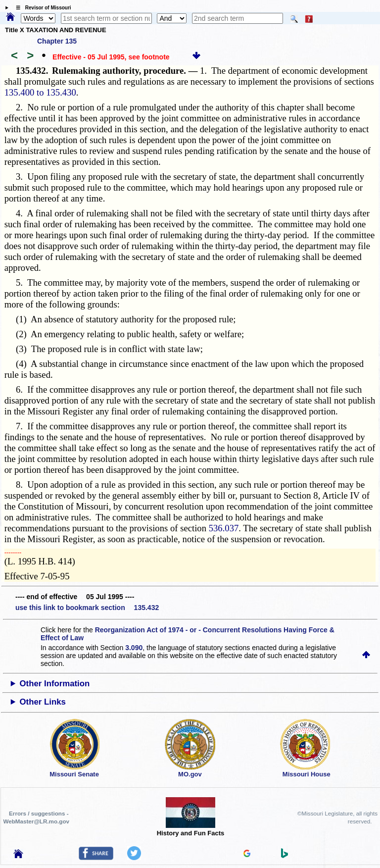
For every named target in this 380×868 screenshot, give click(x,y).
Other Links (43, 702)
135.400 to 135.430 (40, 92)
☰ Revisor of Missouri (41, 8)
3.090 (134, 648)
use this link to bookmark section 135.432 (87, 608)
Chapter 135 (57, 41)
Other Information (55, 684)
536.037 (224, 528)
